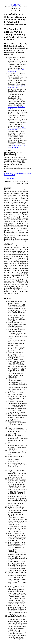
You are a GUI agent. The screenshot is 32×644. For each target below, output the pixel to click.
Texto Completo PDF (11, 178)
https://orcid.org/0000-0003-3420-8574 (17, 146)
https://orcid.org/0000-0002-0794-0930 (17, 71)
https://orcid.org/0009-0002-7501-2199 (17, 87)
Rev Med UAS (16, 5)
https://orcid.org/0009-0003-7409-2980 (17, 129)
